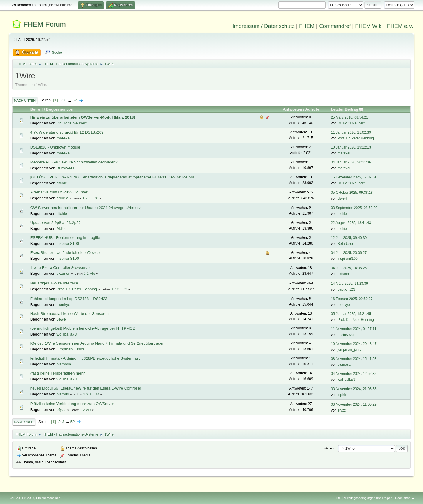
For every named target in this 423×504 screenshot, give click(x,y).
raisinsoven (346, 335)
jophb (342, 395)
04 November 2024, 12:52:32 (354, 374)
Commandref (335, 26)
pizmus (63, 394)
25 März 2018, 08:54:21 (349, 117)
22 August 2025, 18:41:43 (351, 223)
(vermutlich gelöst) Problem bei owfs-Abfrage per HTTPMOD (83, 328)
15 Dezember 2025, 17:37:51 (354, 177)
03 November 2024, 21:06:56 (354, 389)
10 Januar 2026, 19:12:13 (351, 147)
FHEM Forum (44, 24)
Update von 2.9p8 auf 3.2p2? (56, 223)
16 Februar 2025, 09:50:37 (352, 299)
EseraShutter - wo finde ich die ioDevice (65, 253)
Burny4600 (66, 168)
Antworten (293, 109)
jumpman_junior (70, 349)
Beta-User (345, 244)
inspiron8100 (68, 243)
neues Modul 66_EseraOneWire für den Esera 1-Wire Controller (86, 388)
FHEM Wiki (369, 26)
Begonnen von (60, 109)
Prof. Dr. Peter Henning (356, 138)
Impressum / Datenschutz (263, 26)
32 (125, 289)
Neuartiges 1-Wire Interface (54, 283)
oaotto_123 (346, 289)
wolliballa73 (67, 334)
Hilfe (338, 498)
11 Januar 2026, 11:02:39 (351, 132)
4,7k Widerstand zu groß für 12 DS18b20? (67, 132)
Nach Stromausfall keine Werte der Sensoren (69, 314)
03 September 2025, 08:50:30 (354, 208)
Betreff (37, 109)
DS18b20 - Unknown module (55, 147)
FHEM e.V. (400, 26)
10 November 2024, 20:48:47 (354, 344)
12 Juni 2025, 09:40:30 (349, 238)
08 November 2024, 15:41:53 (354, 359)
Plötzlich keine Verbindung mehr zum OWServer (72, 404)
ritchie (62, 183)
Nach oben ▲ (405, 498)
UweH (342, 198)
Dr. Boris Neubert (71, 123)
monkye (63, 305)
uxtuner (63, 273)
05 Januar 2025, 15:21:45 (351, 314)
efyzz (61, 410)
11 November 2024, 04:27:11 (354, 329)
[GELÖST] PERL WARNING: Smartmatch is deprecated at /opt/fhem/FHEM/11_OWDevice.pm (112, 177)
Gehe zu (330, 448)
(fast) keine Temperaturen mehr (58, 373)
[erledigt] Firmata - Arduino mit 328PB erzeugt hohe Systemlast (85, 358)
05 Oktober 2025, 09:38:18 (352, 193)
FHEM (307, 26)
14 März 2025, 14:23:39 (349, 284)
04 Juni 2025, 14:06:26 (349, 268)
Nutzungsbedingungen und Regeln (368, 498)
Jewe (61, 319)
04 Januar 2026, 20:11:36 (351, 162)
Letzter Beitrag (347, 109)
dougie (62, 198)
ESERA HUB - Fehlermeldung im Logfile (65, 238)
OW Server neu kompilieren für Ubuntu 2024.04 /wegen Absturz (85, 208)
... (70, 100)
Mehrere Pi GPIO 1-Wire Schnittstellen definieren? (74, 162)
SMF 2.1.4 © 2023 (21, 498)
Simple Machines (48, 498)
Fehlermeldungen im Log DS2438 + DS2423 (69, 299)
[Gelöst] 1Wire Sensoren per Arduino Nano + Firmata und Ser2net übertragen (97, 343)
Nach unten (25, 100)
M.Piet (62, 229)
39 (97, 198)
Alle (93, 274)
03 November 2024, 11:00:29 (354, 404)
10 (97, 394)
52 (75, 100)
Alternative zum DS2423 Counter (59, 192)
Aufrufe (312, 109)
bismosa (64, 364)
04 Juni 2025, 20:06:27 (349, 253)
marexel (63, 138)
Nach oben (24, 422)
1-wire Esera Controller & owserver (61, 268)
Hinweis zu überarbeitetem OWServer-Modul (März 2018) (83, 117)
